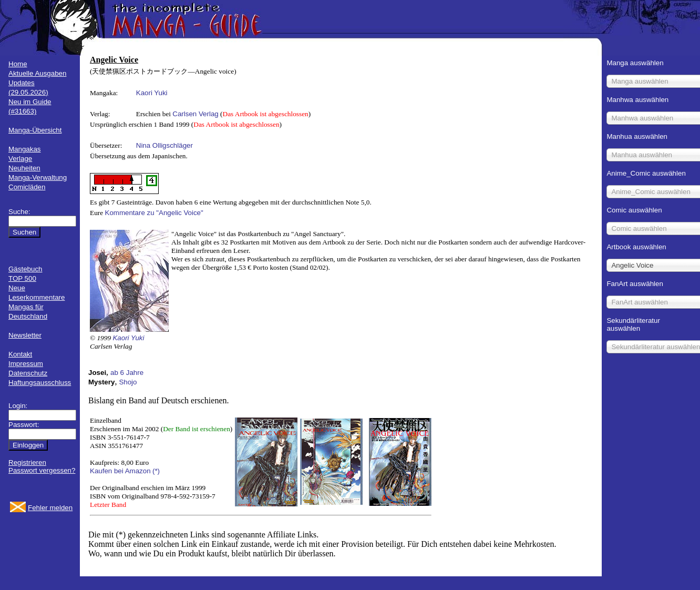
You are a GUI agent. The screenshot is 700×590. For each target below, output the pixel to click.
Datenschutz (28, 373)
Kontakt (20, 354)
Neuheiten (24, 168)
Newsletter (25, 335)
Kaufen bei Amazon (120, 471)
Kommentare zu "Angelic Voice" (154, 213)
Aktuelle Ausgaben (37, 73)
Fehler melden (50, 508)
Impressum (26, 364)
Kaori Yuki (152, 93)
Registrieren (27, 462)
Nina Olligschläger (164, 145)
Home (18, 64)
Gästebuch (25, 269)
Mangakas (25, 149)
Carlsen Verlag (195, 114)
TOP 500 (22, 278)
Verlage (20, 159)
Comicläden (27, 187)
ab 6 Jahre (127, 373)
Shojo (128, 382)
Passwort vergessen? (42, 470)
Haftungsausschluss (40, 383)
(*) (156, 471)
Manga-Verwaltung (38, 177)
